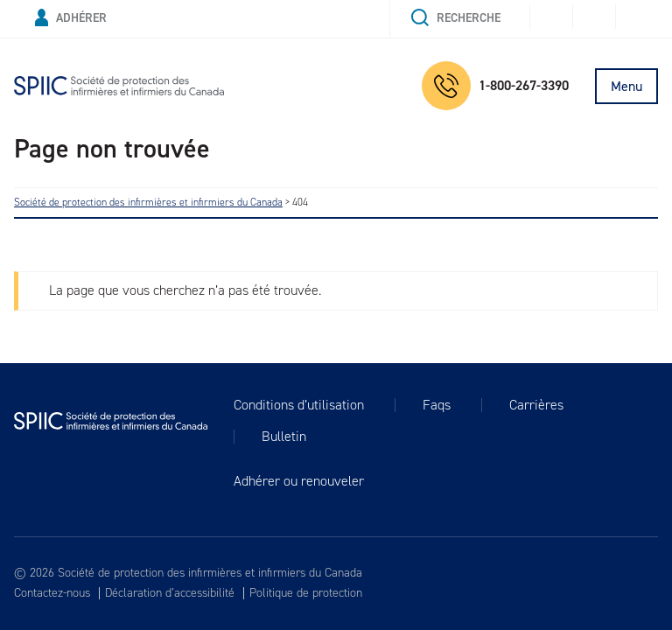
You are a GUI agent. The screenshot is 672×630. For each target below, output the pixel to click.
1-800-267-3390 (495, 86)
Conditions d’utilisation (299, 405)
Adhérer (71, 18)
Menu (626, 86)
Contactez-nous (52, 593)
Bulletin (284, 437)
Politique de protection (306, 593)
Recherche (456, 18)
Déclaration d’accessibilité (170, 593)
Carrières (536, 405)
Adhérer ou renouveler (299, 481)
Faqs (437, 405)
